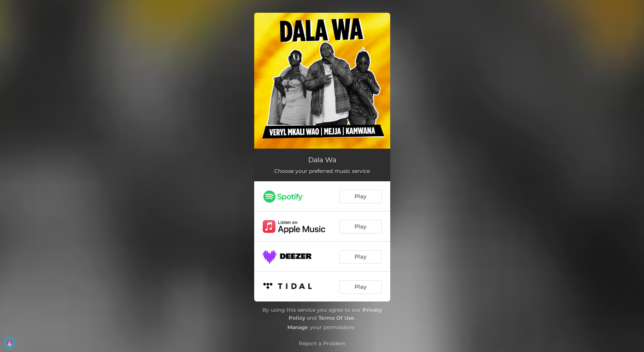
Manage (298, 327)
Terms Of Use (336, 318)
